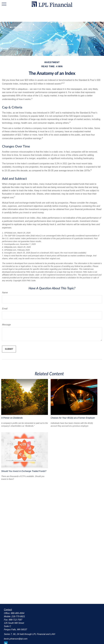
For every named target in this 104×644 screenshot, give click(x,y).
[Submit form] (9, 349)
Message (6, 325)
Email (5, 309)
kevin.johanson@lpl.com (16, 639)
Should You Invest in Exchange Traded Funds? (24, 471)
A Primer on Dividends (12, 418)
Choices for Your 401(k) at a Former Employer (73, 418)
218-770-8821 (18, 616)
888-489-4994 (18, 613)
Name (5, 293)
